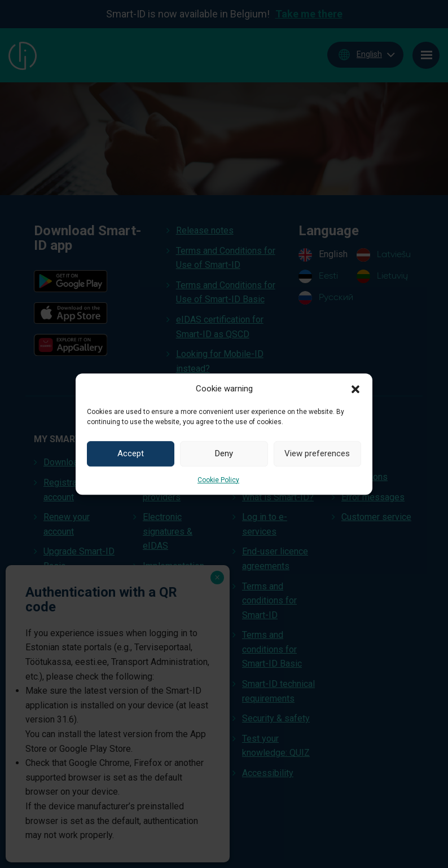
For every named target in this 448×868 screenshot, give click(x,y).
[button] (355, 389)
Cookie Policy (218, 480)
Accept (131, 453)
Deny (224, 453)
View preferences (317, 453)
